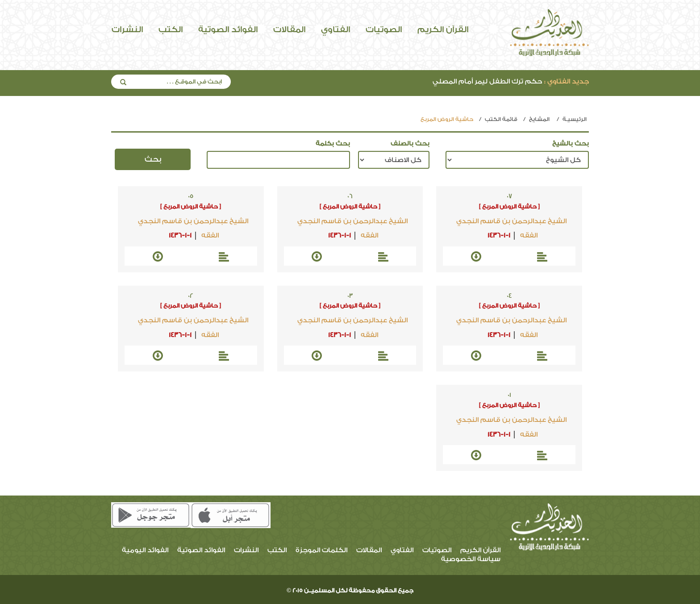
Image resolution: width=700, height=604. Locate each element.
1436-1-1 (499, 235)
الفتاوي (335, 29)
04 (509, 296)
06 (350, 196)
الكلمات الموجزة (321, 550)
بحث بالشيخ (571, 144)
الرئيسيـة (575, 119)
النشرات (127, 29)
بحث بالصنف (410, 144)
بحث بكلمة (333, 144)
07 (509, 196)
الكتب (171, 29)
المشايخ (539, 119)
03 (350, 296)
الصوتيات (384, 29)
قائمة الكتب (501, 119)
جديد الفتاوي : (567, 81)
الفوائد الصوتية (228, 29)
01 (509, 395)
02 (191, 296)
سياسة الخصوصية (471, 559)
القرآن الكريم (443, 29)
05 (191, 196)
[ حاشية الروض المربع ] (509, 206)
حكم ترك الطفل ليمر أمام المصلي (511, 81)
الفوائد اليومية (145, 550)
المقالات (289, 29)
